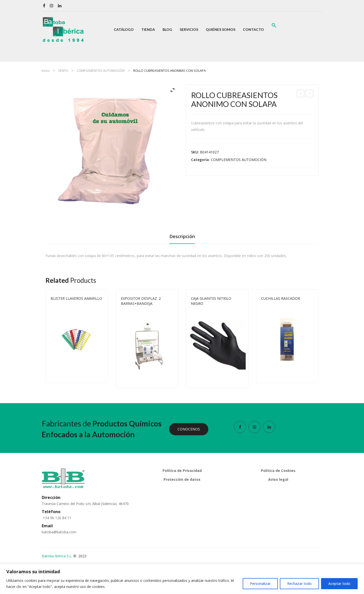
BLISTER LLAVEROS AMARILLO (76, 298)
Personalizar (260, 584)
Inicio (46, 71)
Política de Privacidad (182, 471)
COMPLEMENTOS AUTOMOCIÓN (101, 71)
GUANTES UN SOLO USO (310, 94)
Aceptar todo (339, 584)
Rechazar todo (299, 584)
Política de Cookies (278, 471)
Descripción (182, 236)
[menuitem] (124, 30)
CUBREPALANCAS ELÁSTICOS (301, 94)
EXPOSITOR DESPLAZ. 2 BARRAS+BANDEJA (141, 301)
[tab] (182, 238)
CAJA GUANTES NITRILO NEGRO (211, 301)
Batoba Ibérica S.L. (57, 556)
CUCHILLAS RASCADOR (281, 298)
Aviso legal (278, 479)
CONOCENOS (189, 429)
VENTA (63, 71)
